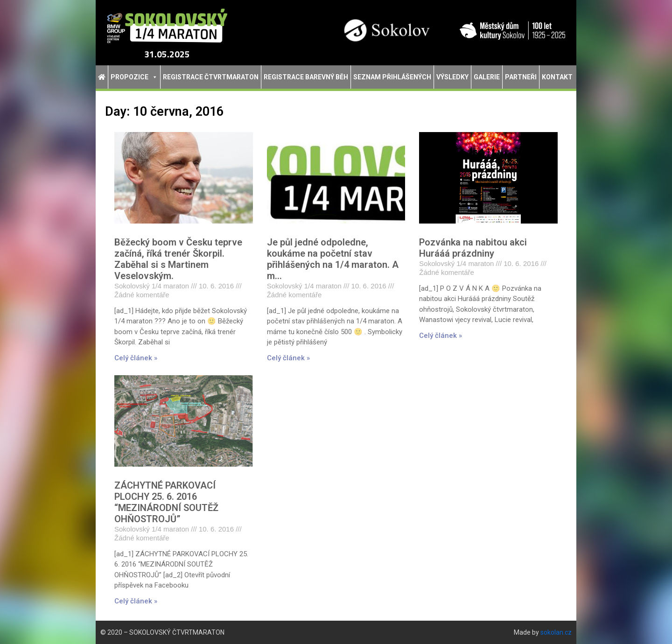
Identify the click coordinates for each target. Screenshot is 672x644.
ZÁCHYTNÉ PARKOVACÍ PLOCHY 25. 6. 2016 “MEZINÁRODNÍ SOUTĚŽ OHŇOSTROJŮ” (166, 502)
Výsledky (452, 77)
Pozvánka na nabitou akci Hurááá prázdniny (473, 248)
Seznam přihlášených (392, 77)
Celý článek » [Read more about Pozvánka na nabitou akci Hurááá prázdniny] (441, 336)
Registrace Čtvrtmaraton (211, 77)
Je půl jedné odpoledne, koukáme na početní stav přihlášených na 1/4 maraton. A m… (333, 259)
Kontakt (557, 77)
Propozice (134, 77)
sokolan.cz (556, 632)
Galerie (487, 77)
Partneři (521, 77)
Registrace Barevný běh (306, 77)
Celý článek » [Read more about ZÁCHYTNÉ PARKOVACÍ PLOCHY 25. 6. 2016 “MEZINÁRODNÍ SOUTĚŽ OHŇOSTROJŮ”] (136, 601)
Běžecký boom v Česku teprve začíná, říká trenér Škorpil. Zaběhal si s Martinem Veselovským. (178, 259)
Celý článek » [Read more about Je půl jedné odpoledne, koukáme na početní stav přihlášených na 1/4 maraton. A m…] (288, 358)
